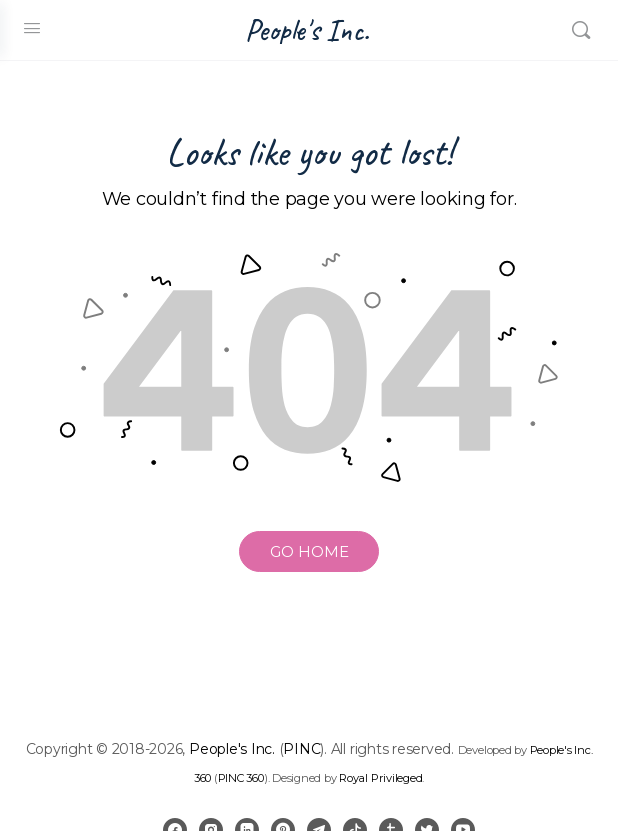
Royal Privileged (380, 778)
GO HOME (309, 551)
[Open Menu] (32, 28)
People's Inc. (307, 30)
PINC (301, 749)
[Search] (581, 30)
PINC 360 (241, 778)
